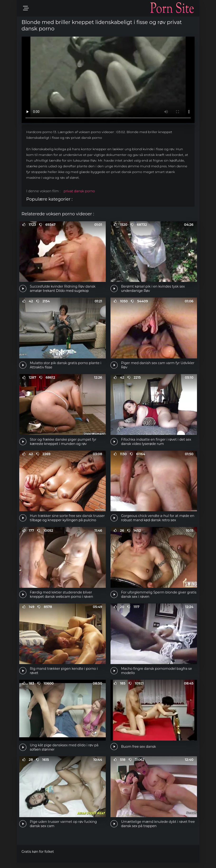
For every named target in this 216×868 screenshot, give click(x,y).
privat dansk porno (79, 191)
